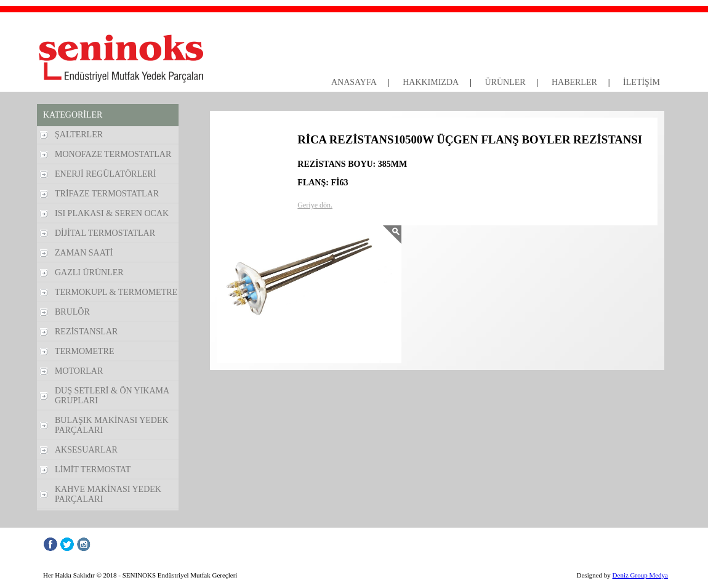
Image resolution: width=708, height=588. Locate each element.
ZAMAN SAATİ (84, 253)
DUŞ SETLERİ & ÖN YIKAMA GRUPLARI (112, 396)
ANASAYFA (354, 82)
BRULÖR (72, 312)
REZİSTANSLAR (86, 332)
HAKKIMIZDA (431, 82)
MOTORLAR (79, 371)
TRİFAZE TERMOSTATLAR (107, 194)
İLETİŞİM (642, 82)
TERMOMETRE (84, 351)
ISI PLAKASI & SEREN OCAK (112, 213)
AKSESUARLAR (86, 450)
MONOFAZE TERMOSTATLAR (113, 154)
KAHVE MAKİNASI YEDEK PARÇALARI (108, 494)
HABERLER (574, 82)
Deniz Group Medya (640, 575)
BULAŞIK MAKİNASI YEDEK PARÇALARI (112, 425)
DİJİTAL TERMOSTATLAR (105, 233)
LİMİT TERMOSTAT (93, 469)
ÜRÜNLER (505, 82)
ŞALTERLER (79, 135)
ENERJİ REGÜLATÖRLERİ (106, 174)
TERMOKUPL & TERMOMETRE (116, 292)
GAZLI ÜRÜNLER (89, 272)
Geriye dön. (315, 205)
